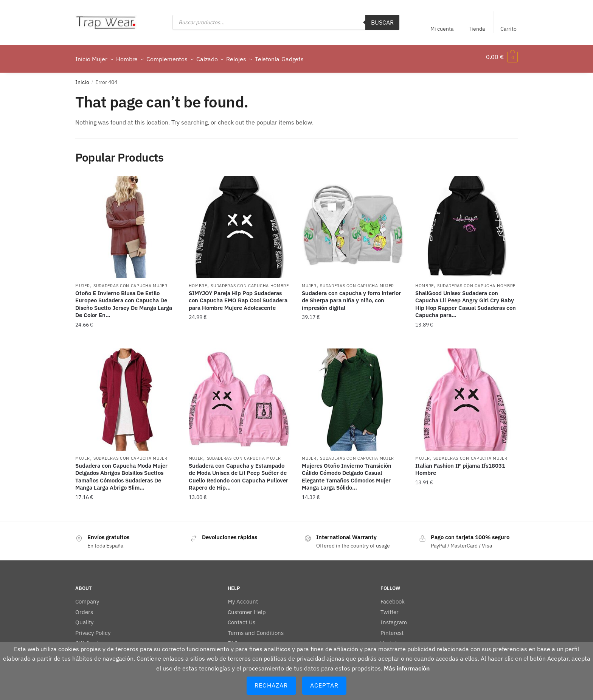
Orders (84, 607)
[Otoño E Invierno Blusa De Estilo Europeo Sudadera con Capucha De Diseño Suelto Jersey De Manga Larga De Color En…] (126, 222)
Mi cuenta (442, 29)
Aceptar (324, 685)
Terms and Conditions (256, 628)
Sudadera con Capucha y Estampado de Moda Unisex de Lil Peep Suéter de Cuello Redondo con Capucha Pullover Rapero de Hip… (238, 472)
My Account (243, 597)
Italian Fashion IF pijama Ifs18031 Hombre (460, 465)
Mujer (83, 281)
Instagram (394, 618)
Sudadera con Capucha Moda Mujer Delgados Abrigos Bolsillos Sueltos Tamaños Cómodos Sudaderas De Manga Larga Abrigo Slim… (121, 472)
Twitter (390, 607)
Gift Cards (88, 639)
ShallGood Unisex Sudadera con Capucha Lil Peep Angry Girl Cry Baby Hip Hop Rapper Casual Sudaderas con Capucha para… (466, 300)
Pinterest (392, 628)
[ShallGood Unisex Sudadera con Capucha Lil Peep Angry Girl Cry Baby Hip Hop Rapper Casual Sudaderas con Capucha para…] (466, 222)
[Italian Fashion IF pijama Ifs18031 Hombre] (466, 395)
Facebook (393, 597)
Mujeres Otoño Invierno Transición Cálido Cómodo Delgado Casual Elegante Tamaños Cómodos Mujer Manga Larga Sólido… (347, 472)
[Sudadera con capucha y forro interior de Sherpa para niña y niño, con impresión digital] (353, 222)
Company (87, 597)
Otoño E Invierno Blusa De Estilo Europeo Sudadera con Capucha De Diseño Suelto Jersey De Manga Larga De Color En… (124, 300)
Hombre (198, 281)
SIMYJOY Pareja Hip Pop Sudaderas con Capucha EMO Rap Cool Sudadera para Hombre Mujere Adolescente (238, 296)
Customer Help (247, 607)
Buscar (382, 22)
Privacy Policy (93, 628)
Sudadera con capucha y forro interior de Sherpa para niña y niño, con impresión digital (351, 296)
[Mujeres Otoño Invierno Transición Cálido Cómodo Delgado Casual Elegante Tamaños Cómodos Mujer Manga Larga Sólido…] (353, 395)
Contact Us (241, 618)
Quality (84, 618)
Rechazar (271, 685)
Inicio (82, 78)
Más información (407, 668)
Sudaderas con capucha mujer (130, 281)
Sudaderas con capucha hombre (250, 281)
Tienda (477, 29)
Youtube (391, 639)
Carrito (508, 29)
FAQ (233, 639)
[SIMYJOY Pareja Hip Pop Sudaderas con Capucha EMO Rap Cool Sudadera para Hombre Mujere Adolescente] (240, 222)
